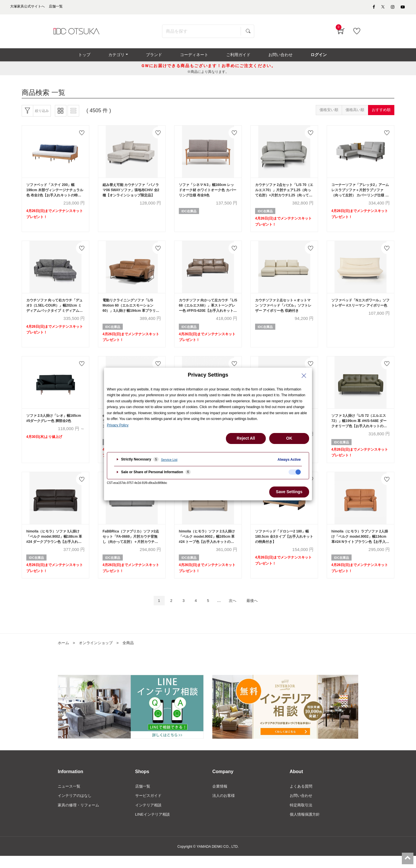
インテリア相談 (149, 817)
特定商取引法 (302, 817)
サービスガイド (149, 807)
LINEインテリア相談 (154, 826)
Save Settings (289, 492)
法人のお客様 (224, 807)
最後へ (257, 611)
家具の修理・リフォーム (80, 817)
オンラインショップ (98, 653)
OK (289, 438)
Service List (169, 460)
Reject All (246, 438)
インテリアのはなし (76, 807)
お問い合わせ (302, 807)
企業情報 (220, 797)
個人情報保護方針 (306, 826)
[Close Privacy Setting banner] (304, 376)
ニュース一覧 (70, 797)
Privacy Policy (118, 425)
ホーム (64, 653)
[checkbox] (295, 472)
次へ (235, 611)
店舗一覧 (143, 797)
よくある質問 (302, 797)
